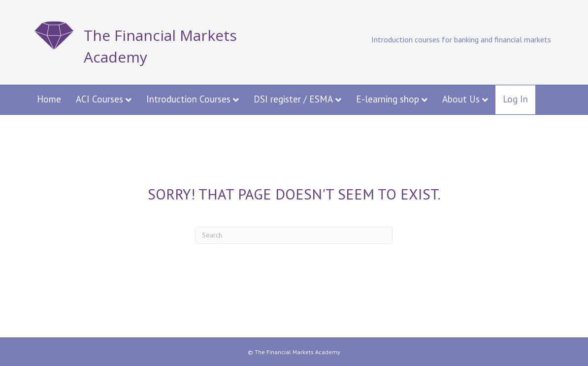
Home (49, 99)
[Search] (294, 235)
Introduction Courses (188, 99)
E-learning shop (388, 99)
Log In (515, 99)
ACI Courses (99, 99)
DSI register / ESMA (293, 99)
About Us (461, 99)
